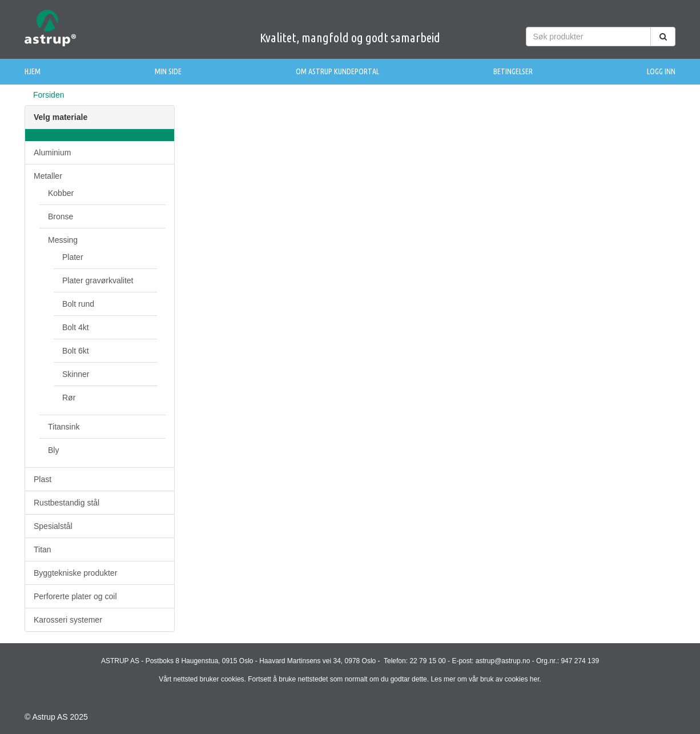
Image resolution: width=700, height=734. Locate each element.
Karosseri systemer (68, 620)
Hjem (33, 71)
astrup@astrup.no (503, 661)
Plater (73, 257)
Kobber (61, 193)
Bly (53, 450)
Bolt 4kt (76, 327)
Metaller (48, 176)
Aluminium (52, 153)
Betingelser (513, 71)
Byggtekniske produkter (75, 573)
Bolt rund (78, 304)
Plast (43, 479)
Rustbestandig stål (67, 503)
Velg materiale (61, 117)
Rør (69, 398)
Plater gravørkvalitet (98, 280)
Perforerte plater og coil (75, 596)
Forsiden (49, 95)
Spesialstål (53, 526)
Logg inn (661, 71)
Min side (168, 71)
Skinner (76, 374)
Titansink (64, 427)
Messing (63, 240)
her (535, 679)
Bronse (61, 216)
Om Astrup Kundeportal (337, 71)
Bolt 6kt (76, 351)
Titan (43, 550)
